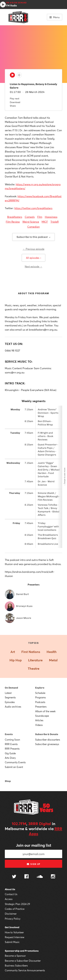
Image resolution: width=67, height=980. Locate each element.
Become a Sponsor (15, 956)
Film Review (13, 222)
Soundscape (42, 716)
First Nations (31, 652)
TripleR (55, 222)
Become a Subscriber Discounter (23, 961)
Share (13, 106)
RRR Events (11, 744)
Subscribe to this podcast (33, 237)
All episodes (33, 258)
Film (40, 217)
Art (13, 652)
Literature (35, 660)
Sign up (33, 864)
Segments (10, 697)
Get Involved (12, 927)
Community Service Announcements (25, 970)
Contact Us (11, 894)
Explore (40, 688)
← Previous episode (33, 249)
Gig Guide (10, 753)
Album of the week (45, 711)
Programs (40, 697)
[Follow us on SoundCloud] (40, 877)
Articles (39, 720)
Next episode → (33, 266)
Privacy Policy (13, 919)
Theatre (34, 668)
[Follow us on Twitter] (14, 877)
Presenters (41, 707)
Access (9, 899)
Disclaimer (11, 914)
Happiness (51, 217)
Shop (8, 781)
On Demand (11, 688)
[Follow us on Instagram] (53, 877)
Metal (53, 660)
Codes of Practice (15, 909)
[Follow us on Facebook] (27, 877)
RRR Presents (12, 749)
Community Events (15, 762)
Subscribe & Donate (47, 734)
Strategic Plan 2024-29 (17, 904)
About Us (10, 889)
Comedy (30, 217)
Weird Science (31, 222)
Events (9, 734)
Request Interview (15, 937)
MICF (45, 222)
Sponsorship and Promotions (22, 951)
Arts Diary (10, 758)
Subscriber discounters (48, 740)
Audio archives (13, 707)
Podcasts (40, 702)
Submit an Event (14, 767)
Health (52, 652)
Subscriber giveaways (47, 744)
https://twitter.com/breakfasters (33, 208)
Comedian (33, 227)
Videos (39, 725)
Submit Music (12, 942)
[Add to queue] (19, 75)
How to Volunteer (14, 932)
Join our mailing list (34, 845)
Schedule (40, 693)
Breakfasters (15, 217)
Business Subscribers (16, 966)
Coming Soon (12, 740)
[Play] (12, 76)
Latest (8, 693)
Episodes (10, 702)
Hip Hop (16, 660)
